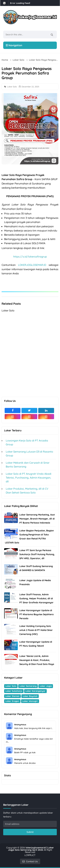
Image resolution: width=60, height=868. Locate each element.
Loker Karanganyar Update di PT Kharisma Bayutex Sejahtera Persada (36, 614)
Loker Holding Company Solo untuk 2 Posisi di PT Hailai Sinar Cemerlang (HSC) (36, 630)
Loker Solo (12, 87)
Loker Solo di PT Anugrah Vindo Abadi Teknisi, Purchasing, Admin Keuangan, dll (29, 478)
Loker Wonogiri (30, 701)
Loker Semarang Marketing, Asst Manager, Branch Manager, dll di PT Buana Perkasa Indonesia (37, 519)
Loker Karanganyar (35, 691)
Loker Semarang (28, 686)
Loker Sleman (12, 696)
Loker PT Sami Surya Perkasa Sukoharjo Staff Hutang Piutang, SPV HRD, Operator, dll (37, 554)
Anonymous (20, 724)
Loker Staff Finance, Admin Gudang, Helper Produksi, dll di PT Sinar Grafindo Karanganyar (36, 598)
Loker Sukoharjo (14, 691)
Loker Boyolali (30, 696)
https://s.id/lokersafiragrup (30, 257)
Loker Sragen (12, 701)
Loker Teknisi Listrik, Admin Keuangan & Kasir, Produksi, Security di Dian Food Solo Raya (37, 660)
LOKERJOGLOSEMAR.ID (32, 265)
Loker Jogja (46, 686)
